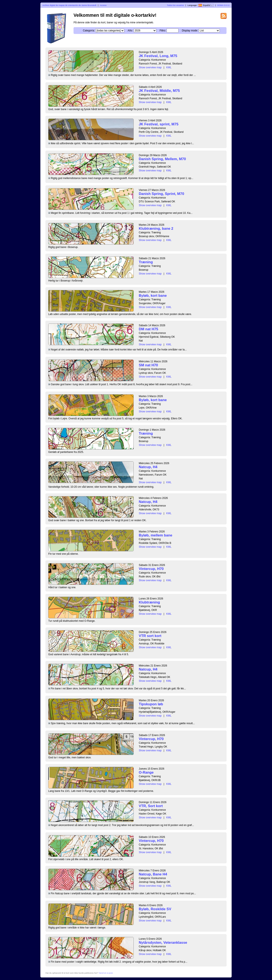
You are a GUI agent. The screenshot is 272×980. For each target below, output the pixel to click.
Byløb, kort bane (153, 296)
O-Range (146, 772)
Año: (130, 31)
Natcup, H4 (148, 467)
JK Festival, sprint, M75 (159, 124)
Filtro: (163, 31)
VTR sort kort (150, 636)
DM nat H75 (148, 329)
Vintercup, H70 (151, 569)
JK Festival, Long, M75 (158, 56)
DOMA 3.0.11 (224, 5)
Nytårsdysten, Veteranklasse (163, 943)
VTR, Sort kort (151, 806)
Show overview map (150, 67)
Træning (146, 262)
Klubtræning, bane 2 (156, 229)
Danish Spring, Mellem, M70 (162, 159)
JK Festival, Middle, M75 (159, 91)
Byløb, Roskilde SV (155, 909)
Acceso (103, 5)
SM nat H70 (148, 365)
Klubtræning (149, 602)
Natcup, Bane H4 (153, 874)
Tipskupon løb (151, 704)
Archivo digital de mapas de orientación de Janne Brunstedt (69, 5)
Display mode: (190, 31)
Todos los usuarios (175, 5)
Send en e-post (106, 973)
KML (169, 67)
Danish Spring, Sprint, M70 (161, 194)
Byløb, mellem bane (156, 535)
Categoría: (89, 31)
